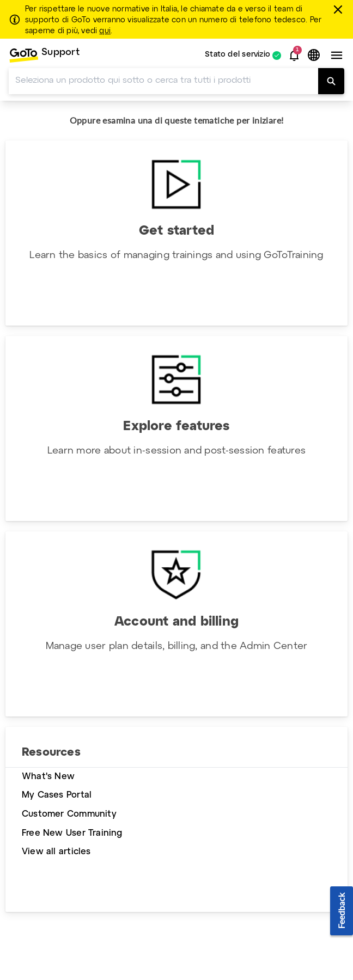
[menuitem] (44, 55)
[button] (294, 56)
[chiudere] (340, 9)
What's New (48, 777)
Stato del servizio (238, 55)
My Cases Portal (57, 795)
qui (105, 31)
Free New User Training (72, 833)
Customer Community (69, 814)
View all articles (56, 852)
